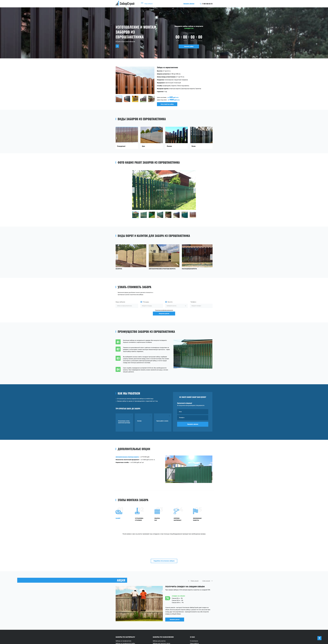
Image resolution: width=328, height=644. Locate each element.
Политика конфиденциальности (164, 312)
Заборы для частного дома (161, 619)
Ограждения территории (161, 624)
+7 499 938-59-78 (206, 4)
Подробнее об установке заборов (164, 535)
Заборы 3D (119, 631)
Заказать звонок (193, 427)
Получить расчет (164, 317)
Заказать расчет (177, 593)
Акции (192, 624)
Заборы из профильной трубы (125, 619)
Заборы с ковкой (121, 629)
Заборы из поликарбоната (124, 626)
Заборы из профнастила (123, 616)
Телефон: (193, 303)
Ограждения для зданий (161, 626)
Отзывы (192, 621)
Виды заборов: (120, 303)
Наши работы (194, 619)
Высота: (170, 303)
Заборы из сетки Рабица (123, 624)
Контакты (193, 626)
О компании (194, 616)
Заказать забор (189, 47)
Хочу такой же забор (168, 105)
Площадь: (146, 303)
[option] (164, 87)
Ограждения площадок (160, 621)
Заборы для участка (159, 616)
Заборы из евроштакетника (125, 621)
